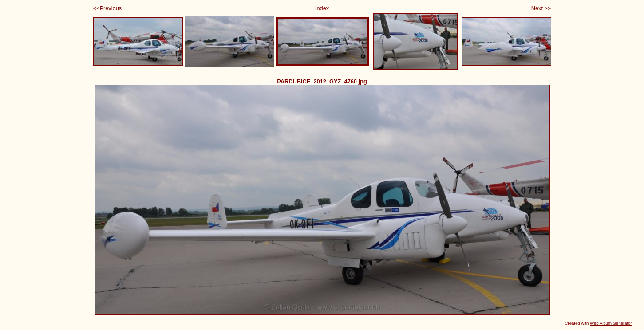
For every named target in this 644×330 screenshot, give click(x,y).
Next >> (541, 8)
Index (322, 8)
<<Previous (108, 8)
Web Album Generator (611, 323)
